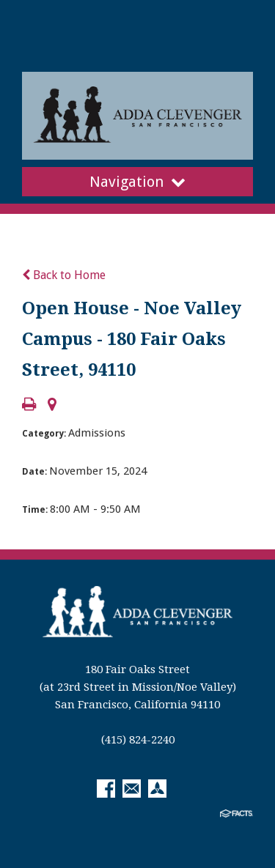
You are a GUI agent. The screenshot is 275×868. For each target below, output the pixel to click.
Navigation (137, 182)
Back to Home (64, 275)
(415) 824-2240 (138, 740)
